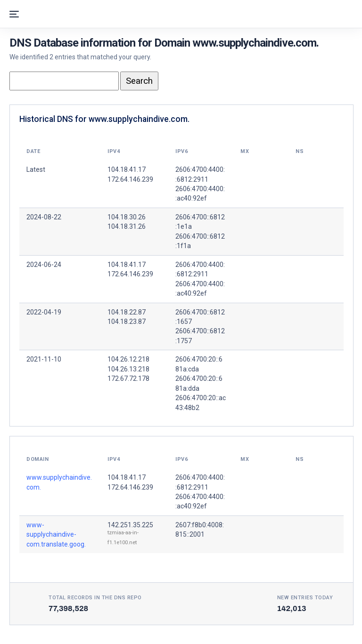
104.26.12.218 (128, 359)
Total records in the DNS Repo (95, 598)
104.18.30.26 (127, 217)
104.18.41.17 (127, 265)
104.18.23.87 (127, 322)
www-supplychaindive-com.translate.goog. (56, 535)
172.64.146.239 (130, 274)
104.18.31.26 (127, 226)
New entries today (305, 598)
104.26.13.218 (128, 369)
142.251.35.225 (130, 525)
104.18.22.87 (127, 312)
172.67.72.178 (128, 378)
